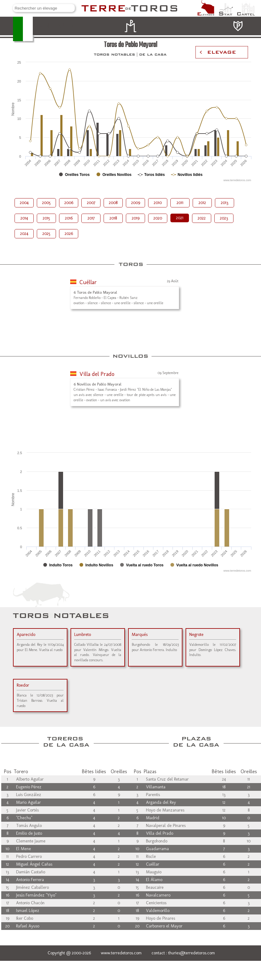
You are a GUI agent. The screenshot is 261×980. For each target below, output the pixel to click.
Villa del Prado (97, 374)
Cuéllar (88, 282)
